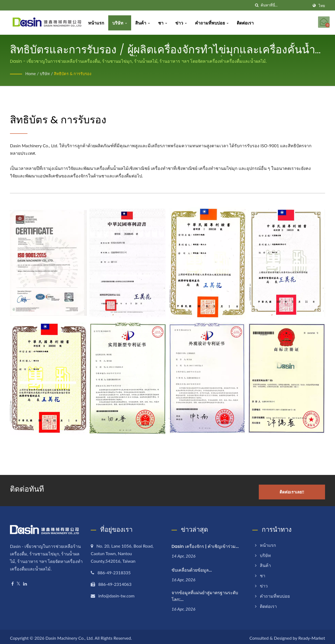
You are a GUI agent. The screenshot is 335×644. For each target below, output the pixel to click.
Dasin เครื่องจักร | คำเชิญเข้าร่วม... (205, 543)
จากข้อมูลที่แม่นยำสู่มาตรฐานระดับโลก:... (205, 593)
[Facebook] (13, 581)
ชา (165, 23)
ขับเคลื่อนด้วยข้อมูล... (192, 567)
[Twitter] (18, 581)
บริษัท (122, 23)
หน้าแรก (99, 23)
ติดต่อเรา (248, 23)
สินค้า (145, 23)
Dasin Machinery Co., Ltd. (70, 635)
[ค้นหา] (257, 5)
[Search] (285, 5)
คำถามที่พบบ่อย (214, 23)
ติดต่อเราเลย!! (299, 489)
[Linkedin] (25, 581)
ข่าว (184, 23)
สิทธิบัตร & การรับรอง (77, 73)
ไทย (322, 6)
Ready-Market (312, 635)
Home (31, 73)
